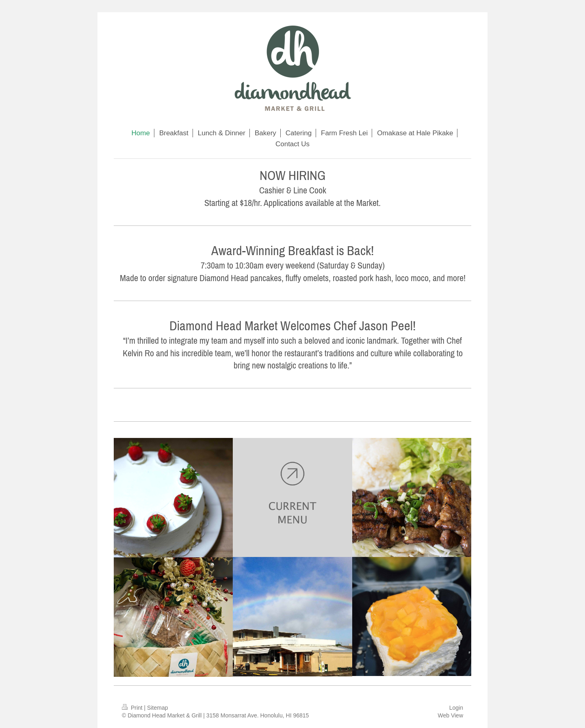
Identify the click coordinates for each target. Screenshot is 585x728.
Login (456, 708)
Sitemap (157, 708)
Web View (450, 715)
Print (133, 708)
